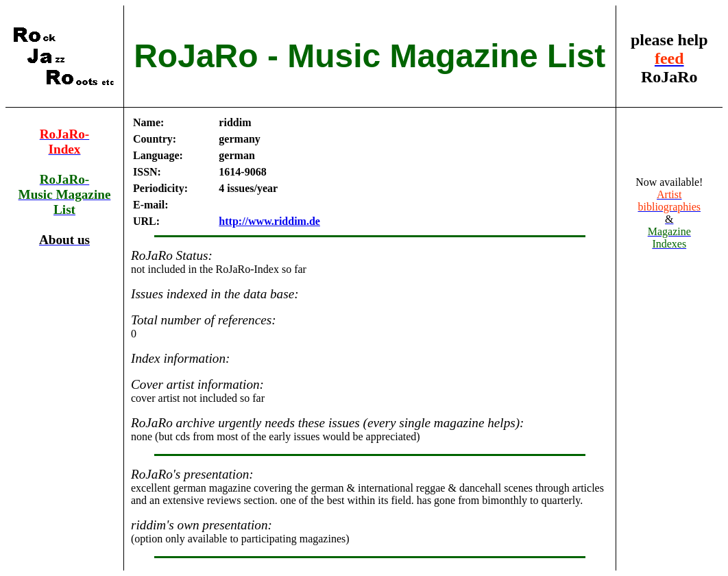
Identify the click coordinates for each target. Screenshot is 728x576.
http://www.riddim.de (269, 221)
